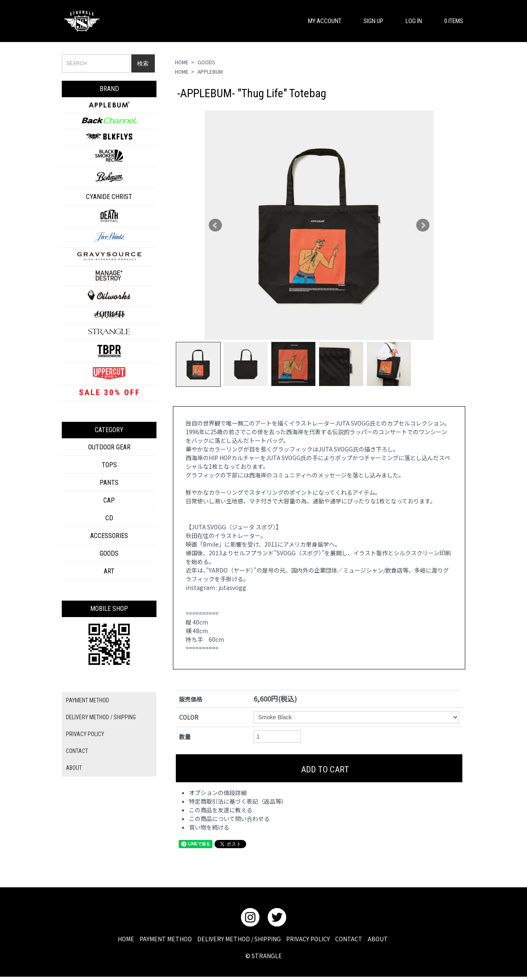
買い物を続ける (209, 827)
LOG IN (410, 21)
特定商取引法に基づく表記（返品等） (238, 801)
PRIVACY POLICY (85, 734)
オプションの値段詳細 (218, 793)
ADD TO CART (319, 768)
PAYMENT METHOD (87, 700)
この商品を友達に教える (221, 810)
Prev (215, 225)
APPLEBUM (210, 71)
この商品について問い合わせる (229, 819)
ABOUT (74, 768)
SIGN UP (370, 21)
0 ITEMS (450, 21)
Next (423, 225)
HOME (182, 62)
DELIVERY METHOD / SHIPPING (101, 717)
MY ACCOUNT (321, 21)
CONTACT (77, 751)
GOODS (206, 62)
